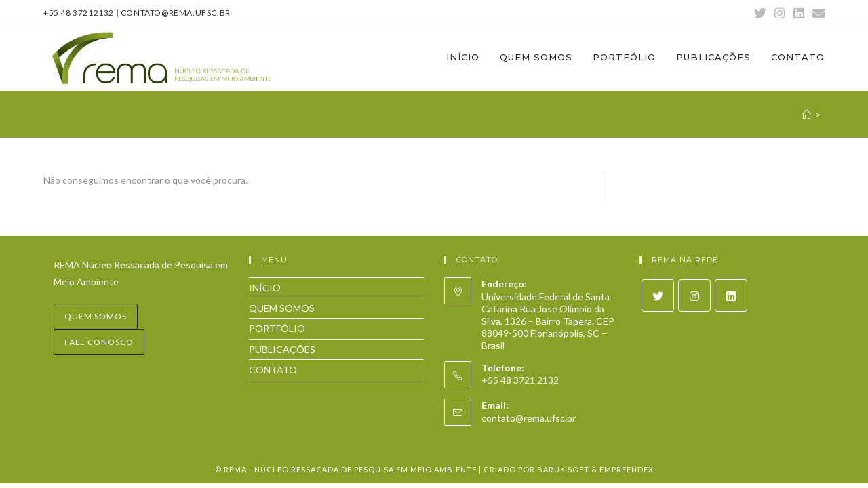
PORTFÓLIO (277, 328)
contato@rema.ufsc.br (176, 13)
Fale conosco (99, 342)
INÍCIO (265, 288)
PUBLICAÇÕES (282, 349)
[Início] (807, 115)
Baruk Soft (563, 469)
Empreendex (627, 469)
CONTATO (273, 370)
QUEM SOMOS (282, 308)
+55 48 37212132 (79, 13)
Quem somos (96, 316)
